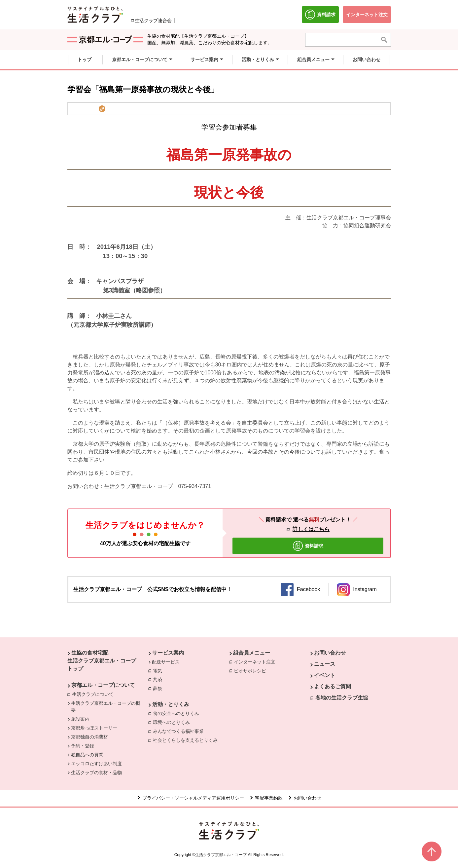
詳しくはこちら (311, 529)
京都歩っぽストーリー (94, 728)
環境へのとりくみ (173, 722)
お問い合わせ (330, 653)
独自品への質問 (87, 755)
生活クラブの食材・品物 (96, 773)
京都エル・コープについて (103, 685)
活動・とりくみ (171, 704)
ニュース (325, 664)
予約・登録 (83, 746)
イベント (325, 675)
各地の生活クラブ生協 (342, 698)
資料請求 (322, 16)
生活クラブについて (94, 694)
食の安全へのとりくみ (178, 713)
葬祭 (159, 688)
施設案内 (80, 719)
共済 (159, 679)
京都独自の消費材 (89, 737)
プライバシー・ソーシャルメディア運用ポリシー (193, 798)
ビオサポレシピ (252, 670)
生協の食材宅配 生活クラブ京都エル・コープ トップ (102, 661)
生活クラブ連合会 (153, 20)
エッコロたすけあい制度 (96, 764)
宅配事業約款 (269, 798)
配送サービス (166, 662)
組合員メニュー (252, 653)
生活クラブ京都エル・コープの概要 (106, 707)
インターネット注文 (256, 661)
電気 (159, 670)
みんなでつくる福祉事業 (180, 731)
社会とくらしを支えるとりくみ (187, 740)
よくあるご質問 (333, 686)
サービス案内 (168, 653)
